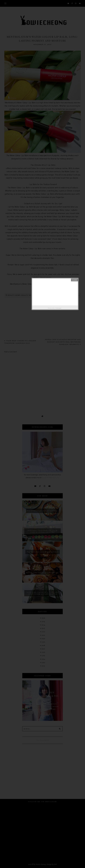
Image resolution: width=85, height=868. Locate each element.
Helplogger (58, 308)
